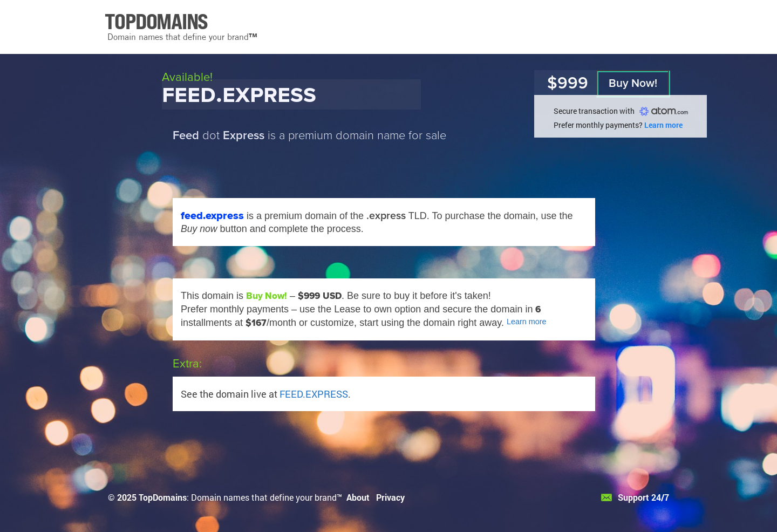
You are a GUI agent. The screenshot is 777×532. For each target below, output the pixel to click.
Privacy (390, 497)
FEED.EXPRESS (314, 394)
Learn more (663, 125)
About (358, 497)
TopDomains (163, 497)
